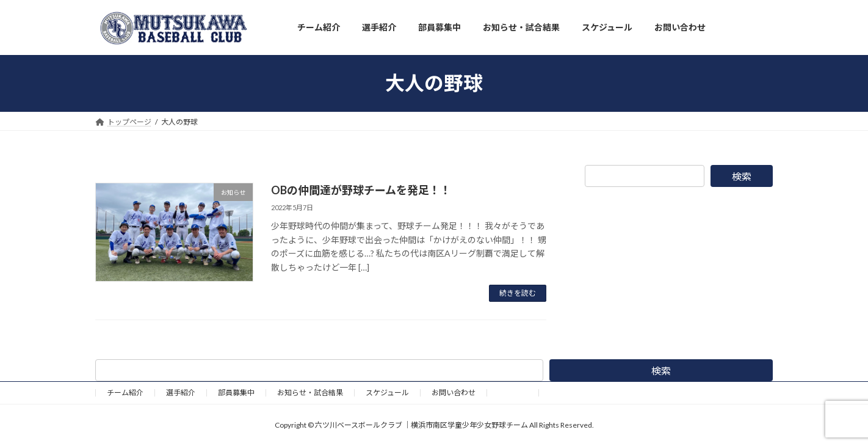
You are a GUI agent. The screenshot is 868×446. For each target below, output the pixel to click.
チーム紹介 (125, 393)
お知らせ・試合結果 (310, 393)
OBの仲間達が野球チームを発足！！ (361, 190)
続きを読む (518, 293)
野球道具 (513, 393)
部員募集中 (236, 393)
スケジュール (387, 393)
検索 (742, 176)
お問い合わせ (454, 393)
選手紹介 (181, 393)
